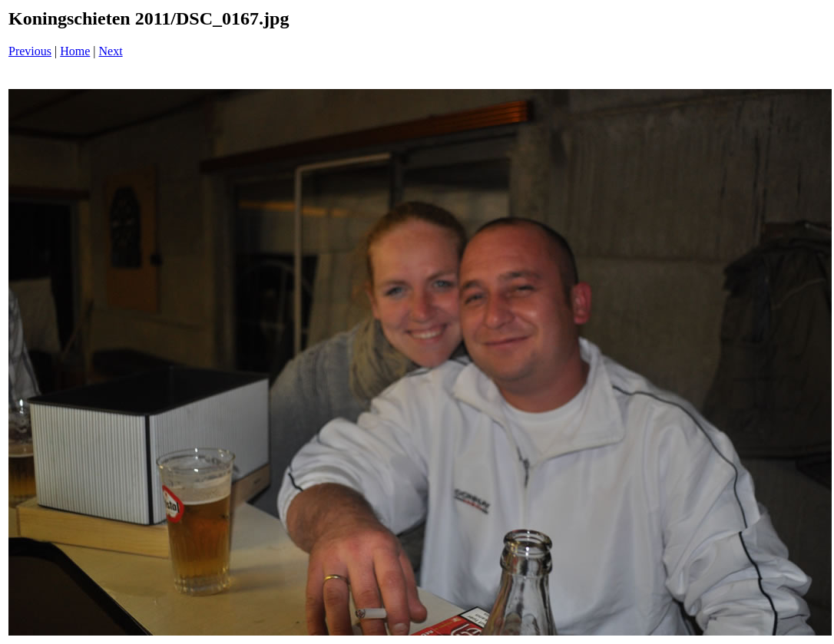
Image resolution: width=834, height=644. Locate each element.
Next (111, 51)
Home (75, 51)
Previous (30, 51)
